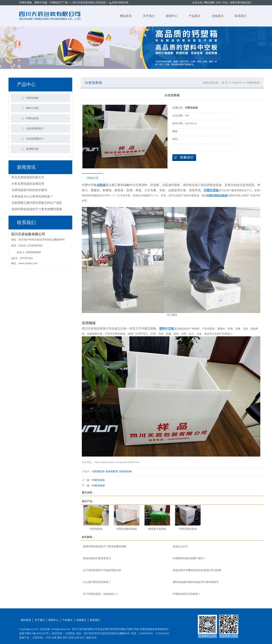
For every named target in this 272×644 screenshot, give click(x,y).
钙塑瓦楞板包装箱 (127, 529)
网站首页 (126, 16)
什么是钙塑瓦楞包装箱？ (97, 582)
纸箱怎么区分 (180, 546)
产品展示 (195, 16)
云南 (54, 638)
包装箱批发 (98, 471)
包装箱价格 (125, 471)
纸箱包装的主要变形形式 (97, 558)
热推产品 (24, 638)
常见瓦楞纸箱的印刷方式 (28, 177)
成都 (88, 638)
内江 (83, 638)
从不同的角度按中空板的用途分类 (102, 570)
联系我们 (241, 16)
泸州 (48, 638)
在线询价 (184, 158)
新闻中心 (172, 16)
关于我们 (149, 16)
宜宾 (71, 638)
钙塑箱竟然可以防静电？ (187, 594)
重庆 (60, 638)
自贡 (77, 638)
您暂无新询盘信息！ (241, 3)
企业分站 (197, 3)
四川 (65, 638)
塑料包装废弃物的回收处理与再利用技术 (196, 582)
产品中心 (237, 83)
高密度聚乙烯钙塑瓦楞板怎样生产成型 (37, 203)
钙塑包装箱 (253, 83)
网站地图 (209, 3)
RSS (219, 3)
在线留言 (218, 16)
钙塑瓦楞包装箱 (188, 529)
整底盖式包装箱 (157, 529)
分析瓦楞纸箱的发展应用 (28, 184)
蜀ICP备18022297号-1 (39, 633)
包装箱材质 (112, 471)
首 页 (225, 83)
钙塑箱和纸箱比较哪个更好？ (189, 558)
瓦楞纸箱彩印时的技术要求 (29, 190)
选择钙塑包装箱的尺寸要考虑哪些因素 (37, 209)
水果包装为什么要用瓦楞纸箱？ (32, 196)
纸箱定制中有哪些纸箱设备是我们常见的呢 (197, 570)
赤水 (94, 638)
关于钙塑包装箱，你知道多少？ (101, 594)
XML (225, 3)
